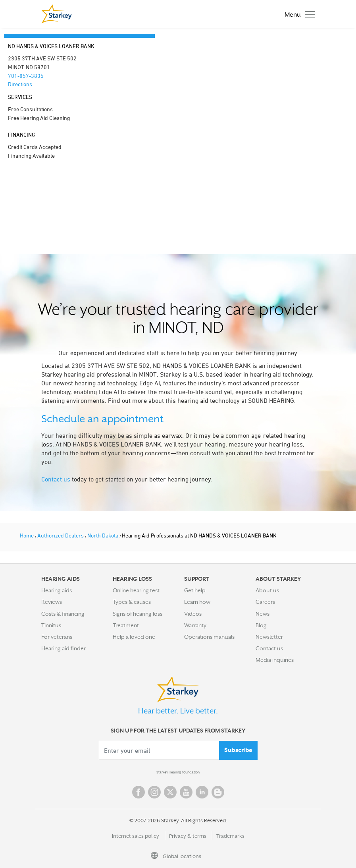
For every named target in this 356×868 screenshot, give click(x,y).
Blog (261, 625)
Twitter (170, 792)
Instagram (154, 792)
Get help (195, 590)
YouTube (186, 792)
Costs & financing (63, 614)
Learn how (197, 602)
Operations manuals (209, 637)
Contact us (56, 479)
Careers (265, 602)
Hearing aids (57, 590)
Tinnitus (51, 625)
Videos (193, 614)
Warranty (195, 625)
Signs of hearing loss (138, 614)
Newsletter (269, 637)
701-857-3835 (26, 76)
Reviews (52, 602)
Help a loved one (134, 637)
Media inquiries (275, 660)
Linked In (202, 792)
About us (267, 590)
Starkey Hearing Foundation (178, 772)
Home (27, 535)
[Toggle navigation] (298, 14)
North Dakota (103, 535)
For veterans (57, 637)
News (263, 614)
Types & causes (132, 602)
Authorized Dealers (61, 535)
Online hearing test (136, 590)
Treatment (126, 625)
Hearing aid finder (64, 648)
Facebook (139, 792)
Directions (20, 84)
